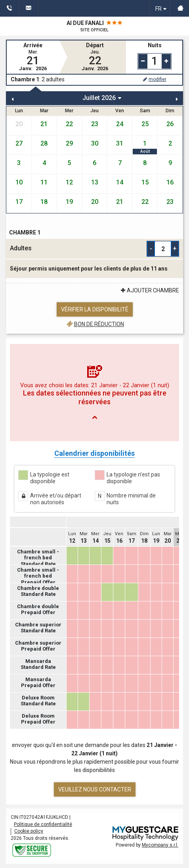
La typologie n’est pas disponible (133, 478)
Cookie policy (29, 831)
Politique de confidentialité (43, 824)
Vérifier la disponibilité (95, 309)
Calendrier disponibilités (94, 453)
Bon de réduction (94, 324)
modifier (154, 79)
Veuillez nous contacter (95, 789)
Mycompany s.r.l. (160, 845)
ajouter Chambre (149, 290)
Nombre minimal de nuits (131, 499)
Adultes (21, 248)
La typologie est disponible (50, 478)
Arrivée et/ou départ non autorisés (56, 499)
